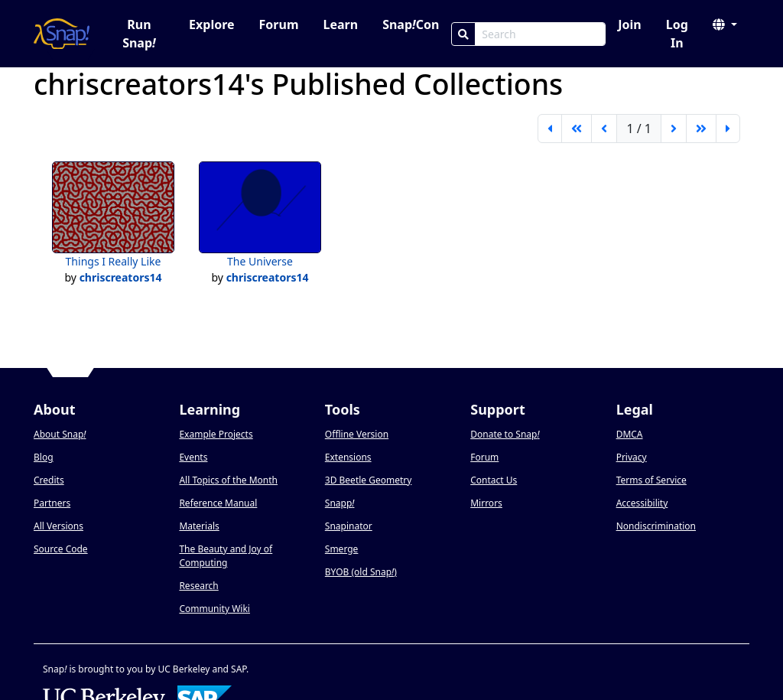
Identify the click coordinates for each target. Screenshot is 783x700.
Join (629, 24)
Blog (44, 457)
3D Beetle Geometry (369, 480)
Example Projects (216, 434)
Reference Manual (218, 503)
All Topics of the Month (228, 480)
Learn (340, 24)
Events (193, 457)
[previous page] (604, 129)
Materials (199, 526)
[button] (725, 24)
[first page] (550, 129)
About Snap (60, 434)
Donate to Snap (505, 434)
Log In (677, 34)
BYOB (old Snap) (361, 572)
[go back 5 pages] (577, 129)
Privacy (632, 457)
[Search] (463, 34)
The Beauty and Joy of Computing (226, 556)
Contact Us (494, 480)
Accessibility (642, 503)
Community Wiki (214, 609)
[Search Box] (540, 34)
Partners (52, 503)
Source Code (61, 549)
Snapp (340, 503)
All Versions (58, 526)
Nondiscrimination (656, 526)
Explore (211, 24)
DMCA (630, 434)
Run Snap (139, 34)
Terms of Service (651, 480)
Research (198, 586)
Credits (49, 480)
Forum (279, 24)
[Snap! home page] (62, 34)
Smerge (342, 549)
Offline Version (357, 434)
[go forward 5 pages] (701, 129)
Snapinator (349, 526)
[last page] (728, 129)
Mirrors (486, 503)
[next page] (674, 129)
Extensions (348, 457)
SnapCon (411, 24)
